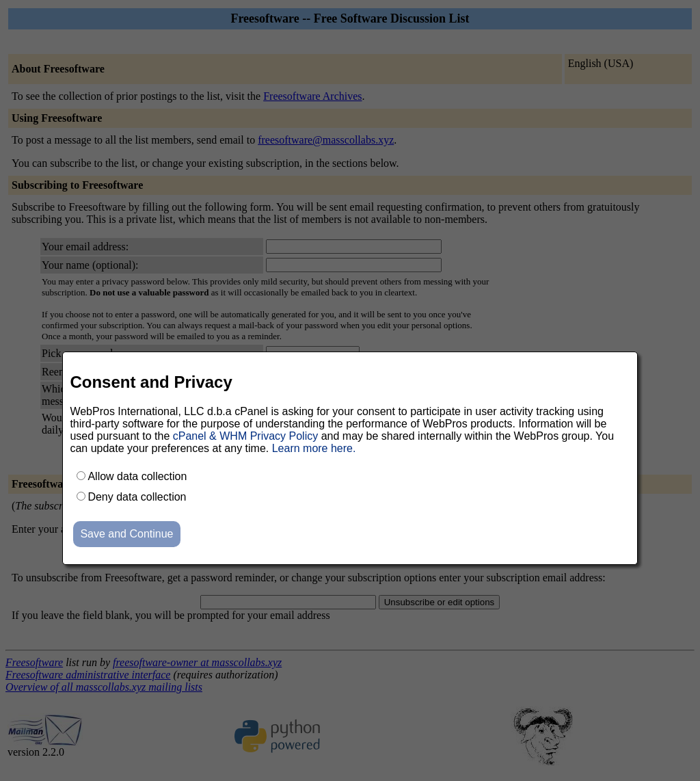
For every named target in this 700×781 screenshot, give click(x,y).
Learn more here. (314, 448)
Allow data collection (137, 476)
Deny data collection (137, 497)
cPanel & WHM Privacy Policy (246, 436)
